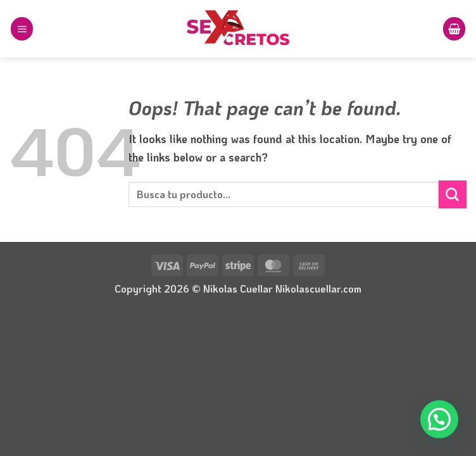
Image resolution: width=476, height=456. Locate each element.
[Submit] (453, 194)
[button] (22, 28)
